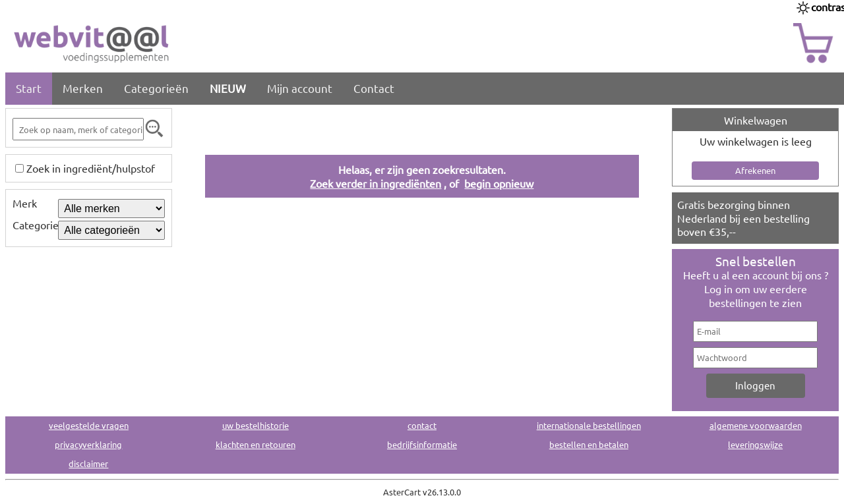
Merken (83, 88)
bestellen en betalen (589, 444)
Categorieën (156, 88)
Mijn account (300, 88)
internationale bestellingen (589, 425)
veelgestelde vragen (89, 425)
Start (29, 88)
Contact (374, 88)
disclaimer (88, 463)
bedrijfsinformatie (422, 444)
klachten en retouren (256, 444)
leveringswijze (755, 444)
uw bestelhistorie (256, 425)
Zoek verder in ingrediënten (376, 183)
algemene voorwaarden (756, 425)
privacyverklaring (88, 444)
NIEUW (228, 88)
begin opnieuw (499, 183)
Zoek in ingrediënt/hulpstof (91, 168)
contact (422, 425)
